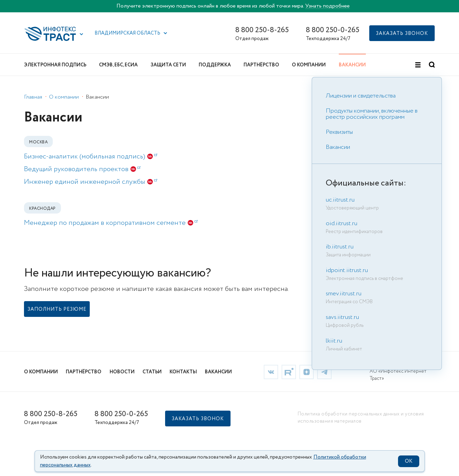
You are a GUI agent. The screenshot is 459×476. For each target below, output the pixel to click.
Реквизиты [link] (339, 132)
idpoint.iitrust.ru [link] (347, 270)
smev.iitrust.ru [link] (344, 294)
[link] (57, 309)
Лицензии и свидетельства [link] (361, 96)
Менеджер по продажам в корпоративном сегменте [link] (111, 223)
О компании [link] (64, 97)
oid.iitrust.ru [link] (342, 223)
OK (409, 461)
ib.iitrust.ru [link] (340, 247)
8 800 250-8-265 (262, 30)
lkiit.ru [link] (334, 341)
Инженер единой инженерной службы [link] (91, 182)
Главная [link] (33, 97)
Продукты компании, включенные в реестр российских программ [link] (372, 114)
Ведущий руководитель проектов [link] (82, 169)
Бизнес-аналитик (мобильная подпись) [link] (91, 157)
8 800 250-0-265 (333, 30)
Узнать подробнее (327, 6)
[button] (82, 34)
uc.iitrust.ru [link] (340, 200)
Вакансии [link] (338, 147)
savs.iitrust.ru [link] (342, 317)
